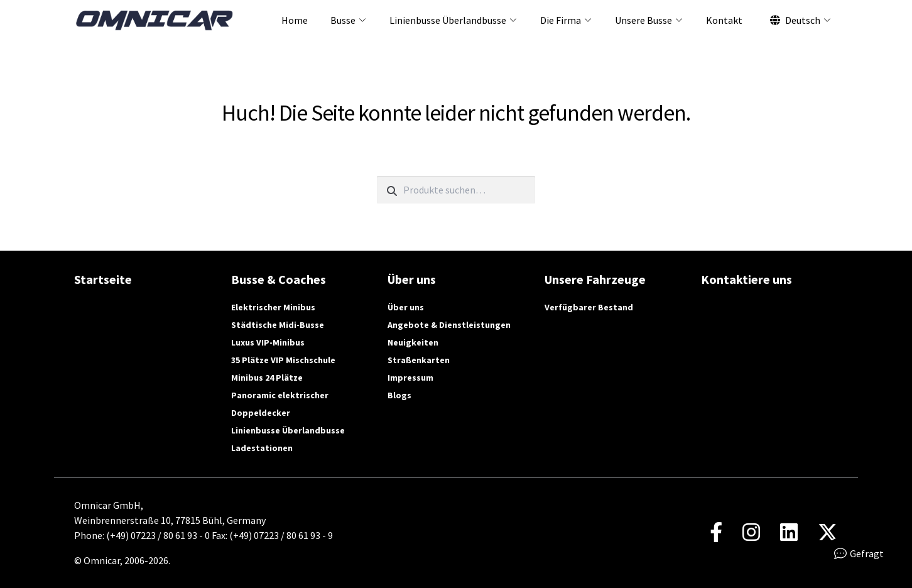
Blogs (399, 395)
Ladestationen (262, 448)
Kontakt (724, 20)
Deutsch (795, 20)
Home (295, 20)
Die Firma (561, 20)
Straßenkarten (419, 360)
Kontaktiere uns (746, 279)
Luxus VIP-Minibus (268, 342)
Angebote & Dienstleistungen (449, 325)
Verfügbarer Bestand (589, 307)
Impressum (410, 378)
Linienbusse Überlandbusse (448, 20)
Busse (343, 20)
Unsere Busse (643, 20)
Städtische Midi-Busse (278, 325)
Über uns (406, 307)
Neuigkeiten (413, 342)
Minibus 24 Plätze (267, 378)
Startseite (103, 279)
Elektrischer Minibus (273, 307)
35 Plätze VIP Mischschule (283, 360)
